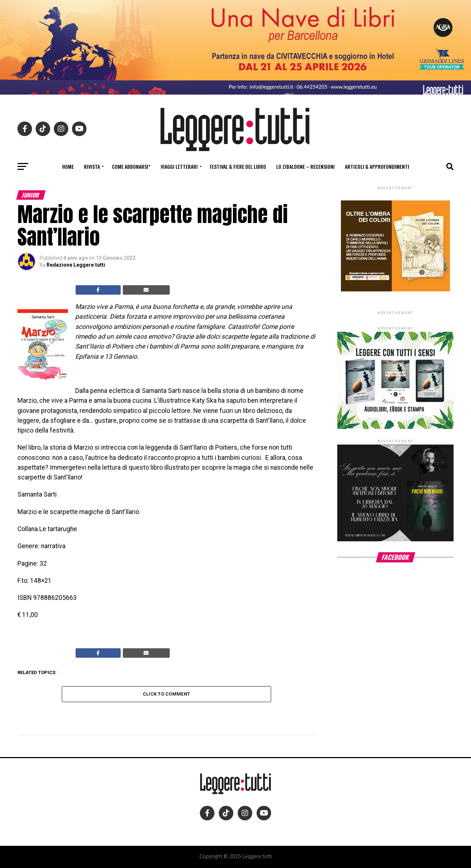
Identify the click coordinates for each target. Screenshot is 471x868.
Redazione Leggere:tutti (76, 265)
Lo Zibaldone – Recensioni (305, 166)
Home (68, 166)
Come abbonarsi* (131, 166)
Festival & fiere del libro (238, 166)
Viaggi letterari (179, 166)
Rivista (92, 166)
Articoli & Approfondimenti (377, 166)
